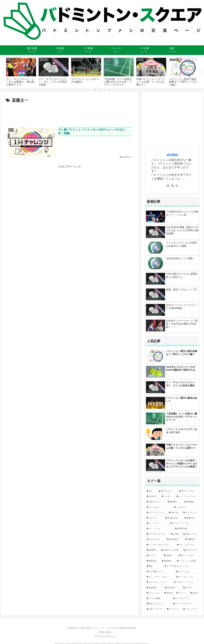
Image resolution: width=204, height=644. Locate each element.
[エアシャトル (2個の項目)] (187, 572)
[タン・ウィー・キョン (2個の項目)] (160, 577)
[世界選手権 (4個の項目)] (187, 529)
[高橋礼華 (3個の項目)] (192, 539)
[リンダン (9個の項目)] (167, 496)
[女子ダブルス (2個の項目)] (191, 550)
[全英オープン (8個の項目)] (155, 502)
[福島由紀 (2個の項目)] (168, 561)
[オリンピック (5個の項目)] (191, 513)
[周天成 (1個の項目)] (169, 593)
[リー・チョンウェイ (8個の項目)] (187, 496)
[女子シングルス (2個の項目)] (188, 556)
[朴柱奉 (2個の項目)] (170, 556)
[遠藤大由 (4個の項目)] (191, 518)
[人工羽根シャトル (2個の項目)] (160, 572)
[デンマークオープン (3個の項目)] (157, 534)
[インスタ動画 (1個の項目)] (158, 599)
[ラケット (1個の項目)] (182, 593)
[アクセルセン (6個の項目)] (159, 507)
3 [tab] (104, 90)
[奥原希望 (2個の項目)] (154, 588)
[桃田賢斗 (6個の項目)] (174, 502)
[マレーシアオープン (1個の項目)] (186, 604)
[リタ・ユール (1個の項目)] (191, 609)
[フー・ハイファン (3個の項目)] (188, 545)
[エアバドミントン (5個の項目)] (156, 513)
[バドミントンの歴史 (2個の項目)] (187, 561)
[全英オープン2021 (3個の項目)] (171, 550)
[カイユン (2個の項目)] (153, 556)
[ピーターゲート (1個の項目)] (186, 599)
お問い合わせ (105, 632)
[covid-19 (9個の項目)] (152, 496)
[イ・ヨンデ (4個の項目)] (157, 523)
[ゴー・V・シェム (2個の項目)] (187, 577)
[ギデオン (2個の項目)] (191, 588)
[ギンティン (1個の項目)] (173, 609)
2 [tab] (100, 90)
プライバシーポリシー (105, 636)
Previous (2, 72)
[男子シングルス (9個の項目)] (189, 491)
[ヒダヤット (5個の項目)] (154, 518)
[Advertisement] (70, 113)
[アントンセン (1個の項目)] (154, 593)
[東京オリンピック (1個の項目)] (158, 604)
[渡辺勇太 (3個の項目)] (152, 550)
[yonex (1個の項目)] (194, 593)
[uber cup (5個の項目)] (174, 513)
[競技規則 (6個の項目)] (191, 502)
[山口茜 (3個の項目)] (175, 534)
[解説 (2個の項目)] (154, 566)
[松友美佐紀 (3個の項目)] (174, 539)
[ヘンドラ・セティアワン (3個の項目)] (160, 545)
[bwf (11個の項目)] (151, 491)
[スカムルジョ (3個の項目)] (155, 539)
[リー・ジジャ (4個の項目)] (159, 529)
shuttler (172, 155)
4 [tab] (109, 90)
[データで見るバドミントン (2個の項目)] (181, 566)
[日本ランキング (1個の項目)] (155, 609)
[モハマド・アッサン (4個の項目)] (184, 523)
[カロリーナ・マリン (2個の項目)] (159, 582)
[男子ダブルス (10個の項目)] (167, 491)
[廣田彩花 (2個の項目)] (152, 561)
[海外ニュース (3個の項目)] (191, 534)
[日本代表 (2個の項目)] (172, 588)
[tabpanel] (21, 72)
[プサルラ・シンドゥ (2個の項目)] (186, 582)
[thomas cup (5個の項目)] (173, 518)
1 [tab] (95, 90)
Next (202, 72)
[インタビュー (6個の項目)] (186, 507)
